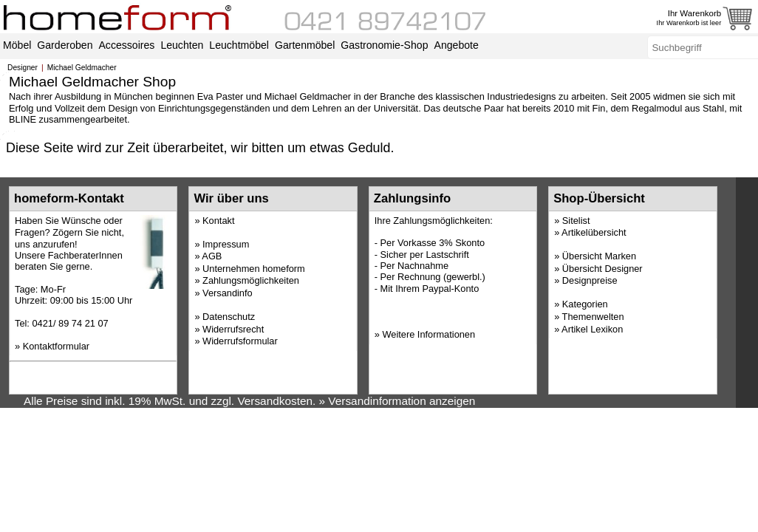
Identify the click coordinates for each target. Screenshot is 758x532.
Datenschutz (229, 317)
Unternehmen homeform (254, 269)
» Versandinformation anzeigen (397, 401)
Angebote (457, 45)
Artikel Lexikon (592, 329)
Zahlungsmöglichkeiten (251, 280)
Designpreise (590, 280)
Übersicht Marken (599, 256)
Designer (23, 68)
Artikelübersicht (594, 232)
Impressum (226, 244)
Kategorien (585, 304)
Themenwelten (593, 317)
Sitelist (576, 221)
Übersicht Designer (602, 269)
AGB (212, 256)
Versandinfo (228, 293)
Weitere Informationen (428, 334)
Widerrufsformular (240, 341)
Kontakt (218, 221)
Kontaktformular (56, 346)
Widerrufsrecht (233, 329)
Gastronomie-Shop (384, 45)
